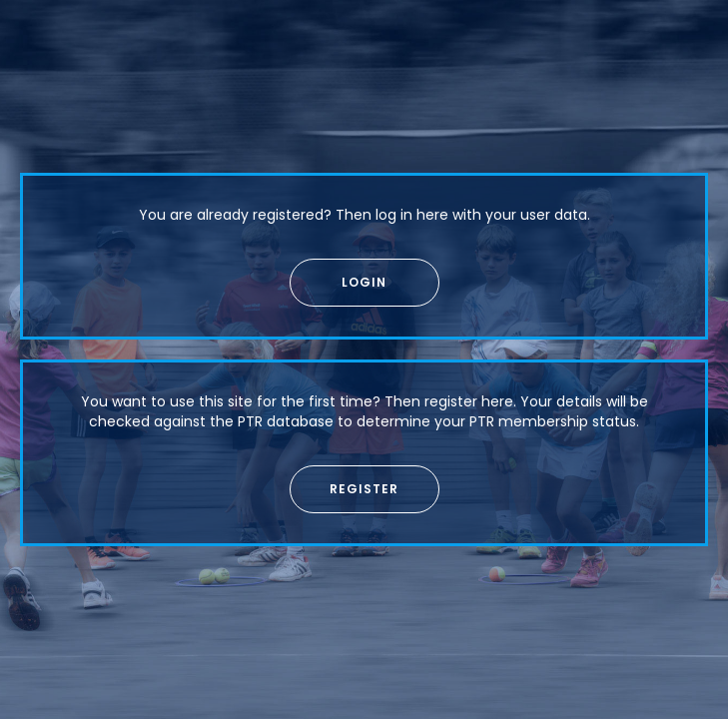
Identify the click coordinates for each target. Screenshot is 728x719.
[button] (364, 283)
